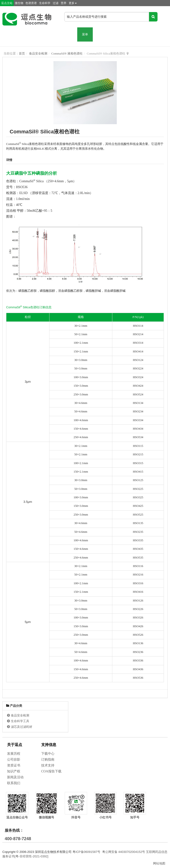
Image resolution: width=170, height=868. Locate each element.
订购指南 (48, 760)
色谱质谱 (31, 3)
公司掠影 (14, 760)
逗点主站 (7, 3)
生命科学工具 (20, 721)
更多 (73, 3)
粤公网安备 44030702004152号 (124, 852)
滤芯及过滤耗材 (22, 727)
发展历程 (14, 754)
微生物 (19, 3)
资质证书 (14, 765)
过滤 (56, 3)
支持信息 (49, 745)
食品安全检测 (38, 53)
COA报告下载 (51, 771)
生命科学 (45, 3)
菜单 (85, 34)
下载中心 (48, 754)
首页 (22, 53)
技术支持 (48, 765)
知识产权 (14, 771)
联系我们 (14, 783)
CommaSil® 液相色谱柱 (67, 53)
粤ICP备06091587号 (87, 852)
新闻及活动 (15, 777)
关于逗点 (15, 745)
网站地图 (159, 863)
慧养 (64, 3)
